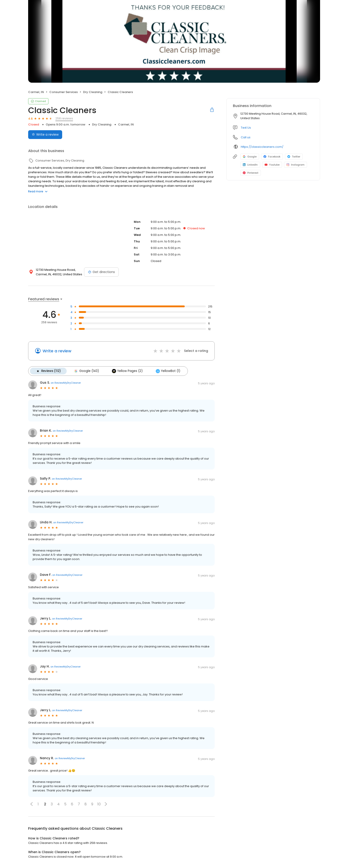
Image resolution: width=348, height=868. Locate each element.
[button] (32, 804)
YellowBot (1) (168, 371)
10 (99, 804)
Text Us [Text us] (246, 128)
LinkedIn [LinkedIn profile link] (250, 165)
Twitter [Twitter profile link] (294, 157)
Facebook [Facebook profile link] (272, 157)
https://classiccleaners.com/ (262, 147)
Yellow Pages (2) (127, 371)
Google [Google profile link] (250, 157)
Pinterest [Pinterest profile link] (251, 173)
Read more (38, 191)
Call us (246, 137)
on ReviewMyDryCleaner (66, 383)
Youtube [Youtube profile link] (272, 165)
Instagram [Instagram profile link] (296, 165)
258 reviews (64, 118)
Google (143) (86, 371)
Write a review (57, 351)
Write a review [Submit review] (45, 134)
